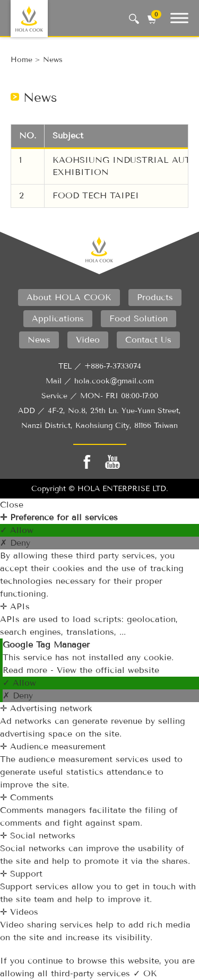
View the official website (108, 670)
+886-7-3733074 (113, 366)
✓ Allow (17, 530)
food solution (139, 318)
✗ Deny (15, 543)
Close (12, 505)
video (88, 340)
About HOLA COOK (69, 297)
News (39, 340)
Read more (27, 670)
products (155, 297)
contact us (148, 340)
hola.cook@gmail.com (114, 381)
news (53, 60)
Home (21, 60)
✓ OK (145, 973)
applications (58, 318)
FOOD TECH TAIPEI (96, 195)
